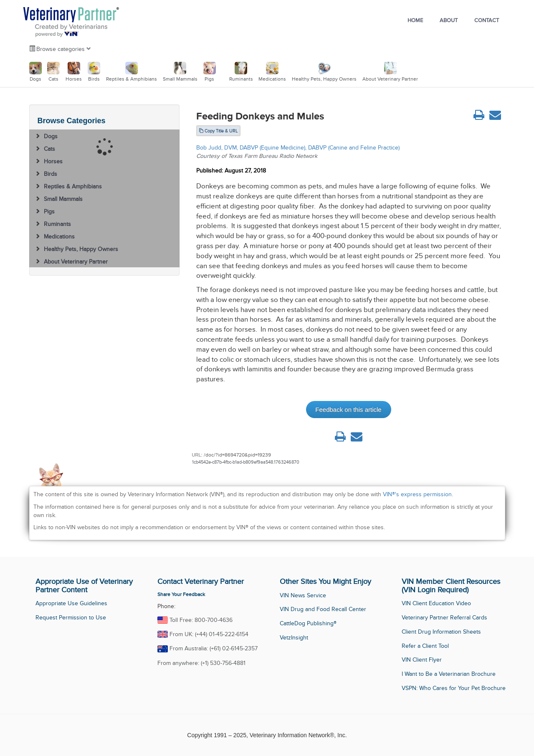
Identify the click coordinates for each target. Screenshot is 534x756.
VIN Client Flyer (422, 660)
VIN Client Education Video (436, 603)
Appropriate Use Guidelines (71, 603)
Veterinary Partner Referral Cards (444, 618)
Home (415, 20)
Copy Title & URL (218, 131)
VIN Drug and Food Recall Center (323, 609)
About (449, 20)
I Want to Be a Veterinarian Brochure (449, 674)
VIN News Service (303, 595)
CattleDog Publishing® (308, 623)
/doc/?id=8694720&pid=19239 (237, 455)
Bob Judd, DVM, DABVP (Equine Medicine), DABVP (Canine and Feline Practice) (298, 148)
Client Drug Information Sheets (441, 632)
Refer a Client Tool (425, 646)
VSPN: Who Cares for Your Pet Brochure (454, 688)
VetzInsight (294, 638)
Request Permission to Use (71, 618)
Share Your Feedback (181, 594)
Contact (487, 20)
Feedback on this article (348, 410)
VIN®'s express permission (417, 494)
